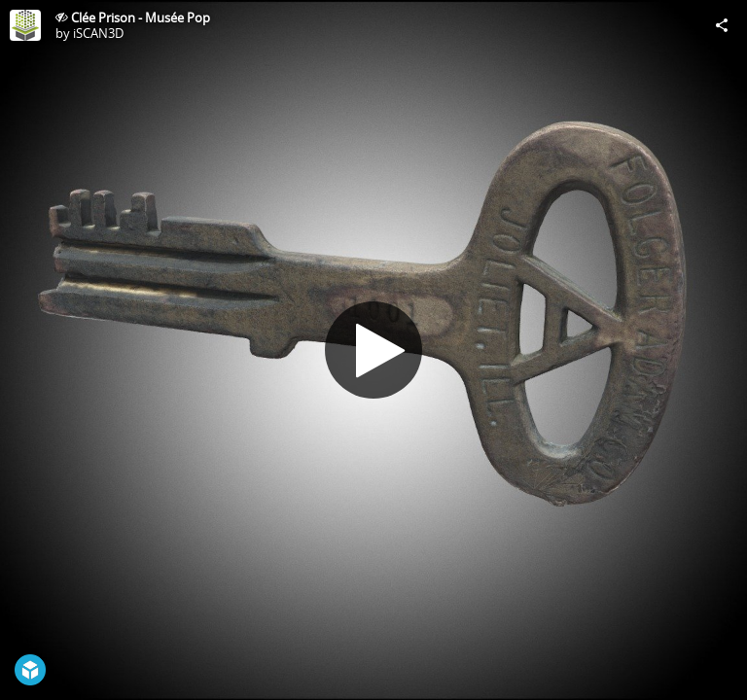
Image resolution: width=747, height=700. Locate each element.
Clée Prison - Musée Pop (141, 17)
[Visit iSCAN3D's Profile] (25, 25)
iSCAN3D (98, 33)
